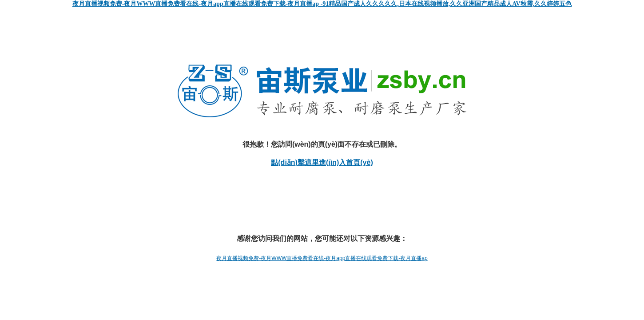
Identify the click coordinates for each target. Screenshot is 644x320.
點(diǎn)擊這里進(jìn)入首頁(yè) (322, 162)
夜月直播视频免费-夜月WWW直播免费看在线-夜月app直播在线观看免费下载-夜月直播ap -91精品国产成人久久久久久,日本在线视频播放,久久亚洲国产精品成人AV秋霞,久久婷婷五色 (322, 4)
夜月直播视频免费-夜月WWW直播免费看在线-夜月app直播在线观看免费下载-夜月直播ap (322, 258)
